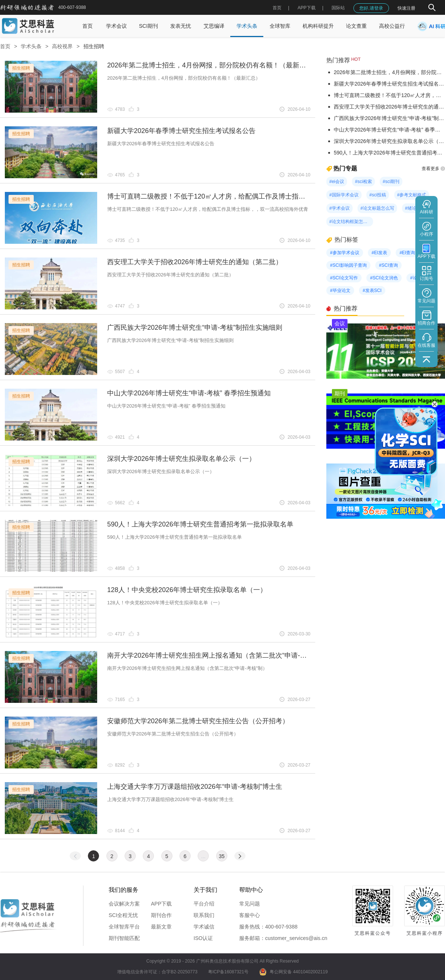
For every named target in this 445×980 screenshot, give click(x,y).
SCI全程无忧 (123, 915)
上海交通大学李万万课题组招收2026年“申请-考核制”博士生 (195, 787)
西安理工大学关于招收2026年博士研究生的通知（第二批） (195, 262)
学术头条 (247, 26)
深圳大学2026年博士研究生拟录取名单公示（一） (181, 459)
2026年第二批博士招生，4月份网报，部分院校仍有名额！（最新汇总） (213, 65)
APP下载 (161, 904)
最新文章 (161, 927)
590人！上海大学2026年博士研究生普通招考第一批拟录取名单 (200, 524)
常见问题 (250, 904)
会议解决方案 (124, 904)
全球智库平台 (124, 927)
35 (222, 856)
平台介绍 (204, 904)
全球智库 (280, 26)
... (204, 856)
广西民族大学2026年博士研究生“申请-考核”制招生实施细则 (195, 328)
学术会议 (116, 26)
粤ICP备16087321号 (228, 972)
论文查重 (356, 26)
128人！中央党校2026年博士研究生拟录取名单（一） (187, 590)
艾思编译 (214, 26)
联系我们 (204, 915)
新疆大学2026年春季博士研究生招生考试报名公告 (181, 131)
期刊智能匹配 (124, 938)
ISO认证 (203, 938)
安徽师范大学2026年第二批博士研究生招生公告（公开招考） (198, 721)
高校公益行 (392, 26)
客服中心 (250, 915)
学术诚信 (204, 927)
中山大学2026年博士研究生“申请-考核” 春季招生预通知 (189, 393)
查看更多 (433, 169)
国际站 (338, 8)
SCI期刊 (149, 26)
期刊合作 (161, 915)
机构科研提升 (318, 26)
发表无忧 (181, 26)
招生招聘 (94, 46)
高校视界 (62, 46)
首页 (277, 8)
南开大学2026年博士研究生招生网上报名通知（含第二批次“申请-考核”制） (218, 655)
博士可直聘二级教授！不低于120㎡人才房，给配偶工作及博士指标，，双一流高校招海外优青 (246, 196)
